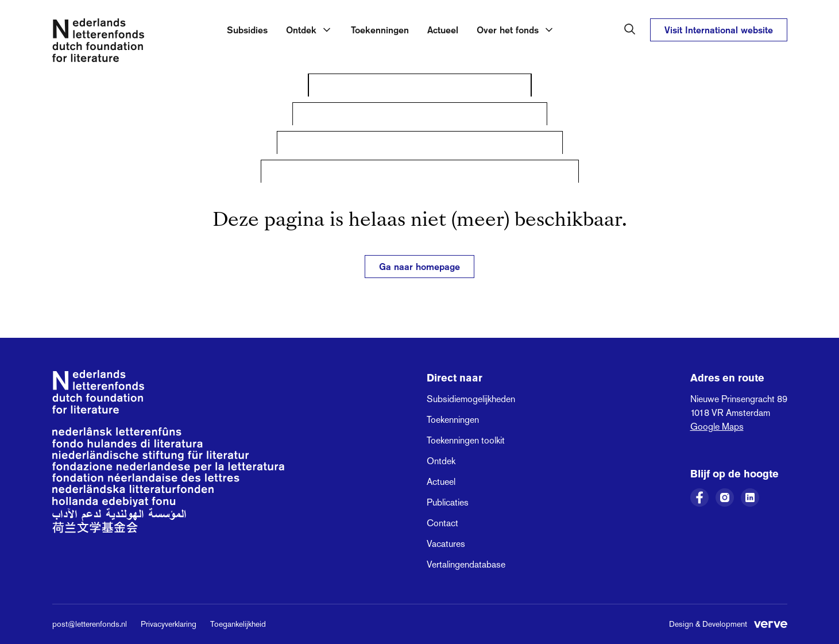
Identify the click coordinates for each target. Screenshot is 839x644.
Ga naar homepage (419, 267)
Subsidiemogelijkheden (471, 399)
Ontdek (441, 461)
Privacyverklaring (169, 624)
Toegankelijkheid (238, 624)
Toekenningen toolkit (466, 440)
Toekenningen (380, 30)
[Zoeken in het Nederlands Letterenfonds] (630, 29)
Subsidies (247, 30)
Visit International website (719, 30)
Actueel (443, 30)
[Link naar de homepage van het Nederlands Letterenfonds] (98, 43)
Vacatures (446, 544)
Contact (442, 523)
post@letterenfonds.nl (90, 624)
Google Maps (717, 427)
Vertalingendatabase (466, 564)
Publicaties (448, 502)
